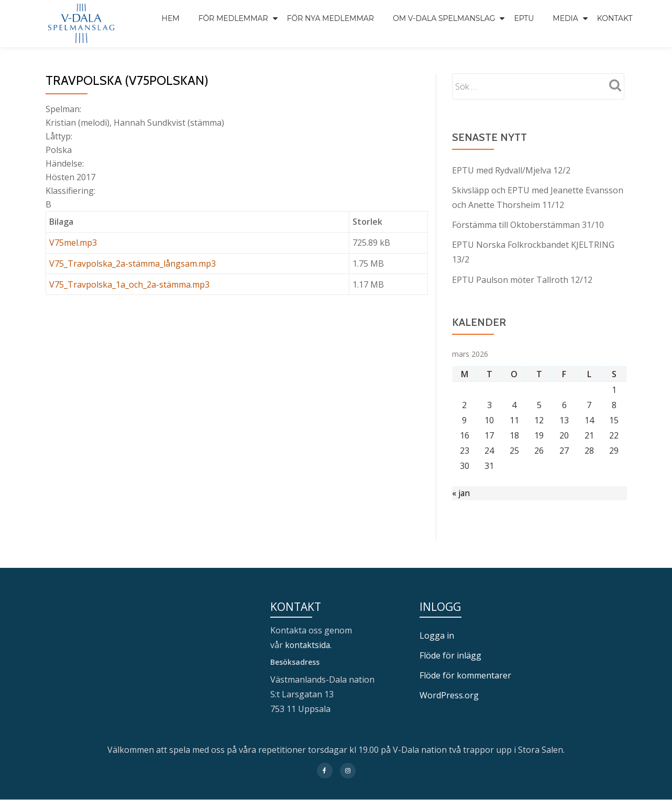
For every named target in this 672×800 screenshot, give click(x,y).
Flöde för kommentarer (465, 675)
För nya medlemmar (331, 18)
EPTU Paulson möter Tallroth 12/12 (522, 279)
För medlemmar (233, 18)
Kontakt (615, 18)
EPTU (524, 18)
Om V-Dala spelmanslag (444, 18)
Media (565, 18)
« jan (461, 493)
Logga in (437, 635)
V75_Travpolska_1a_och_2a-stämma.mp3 (129, 284)
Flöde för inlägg (450, 655)
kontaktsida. (310, 645)
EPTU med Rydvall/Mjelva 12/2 (511, 170)
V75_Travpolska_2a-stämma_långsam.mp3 (133, 264)
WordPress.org (449, 695)
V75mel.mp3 (73, 243)
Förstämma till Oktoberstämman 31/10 (528, 225)
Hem (171, 18)
